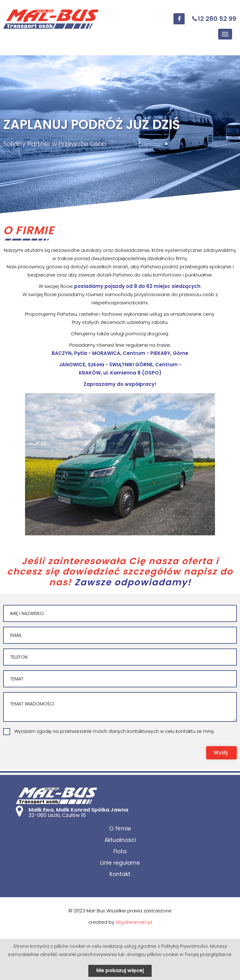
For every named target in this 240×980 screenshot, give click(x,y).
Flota (120, 851)
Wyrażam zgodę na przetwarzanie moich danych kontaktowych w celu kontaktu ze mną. (114, 731)
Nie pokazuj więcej (120, 970)
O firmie (120, 829)
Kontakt (120, 874)
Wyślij (221, 753)
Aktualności (120, 840)
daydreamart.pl (134, 922)
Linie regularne (120, 863)
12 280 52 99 (217, 19)
